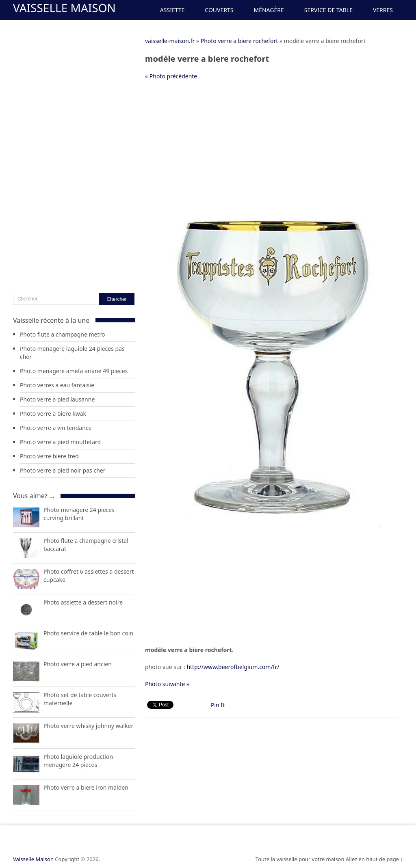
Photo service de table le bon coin (88, 633)
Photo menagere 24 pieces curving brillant (79, 514)
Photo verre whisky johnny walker (88, 726)
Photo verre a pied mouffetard (60, 442)
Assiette (172, 10)
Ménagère (269, 10)
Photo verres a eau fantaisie (57, 385)
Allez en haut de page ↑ (374, 859)
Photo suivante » (167, 684)
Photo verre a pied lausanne (57, 399)
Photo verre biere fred (49, 456)
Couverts (219, 10)
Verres (383, 10)
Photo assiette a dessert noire (83, 602)
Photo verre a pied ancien (78, 664)
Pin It (218, 705)
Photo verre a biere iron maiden (86, 787)
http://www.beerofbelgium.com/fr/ (233, 667)
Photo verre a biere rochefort (239, 41)
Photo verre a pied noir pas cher (63, 470)
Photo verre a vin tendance (56, 428)
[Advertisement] (272, 146)
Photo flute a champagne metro (63, 334)
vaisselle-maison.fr (170, 41)
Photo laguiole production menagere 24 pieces (78, 761)
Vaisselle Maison (64, 8)
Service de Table (328, 10)
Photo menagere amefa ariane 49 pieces (74, 371)
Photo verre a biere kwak (53, 413)
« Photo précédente (171, 76)
